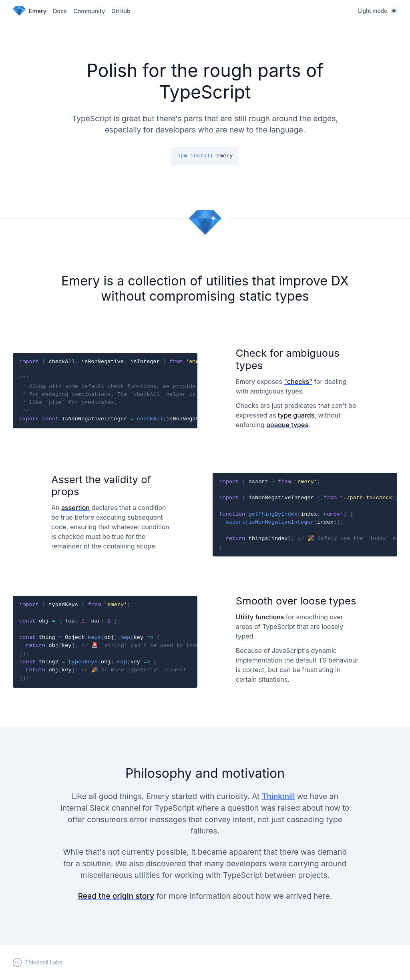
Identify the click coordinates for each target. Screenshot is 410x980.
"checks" (298, 382)
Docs (60, 11)
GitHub (121, 11)
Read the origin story (116, 896)
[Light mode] (378, 11)
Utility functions (260, 617)
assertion (75, 508)
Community (89, 11)
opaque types (287, 425)
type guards (296, 415)
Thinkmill (278, 796)
